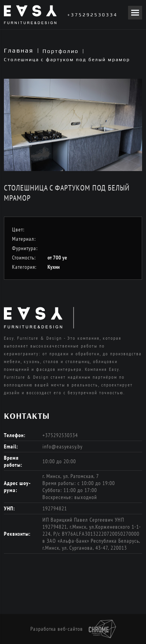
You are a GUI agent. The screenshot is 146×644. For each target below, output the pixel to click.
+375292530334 (92, 15)
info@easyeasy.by (62, 446)
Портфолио (61, 51)
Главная (19, 50)
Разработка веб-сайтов (73, 629)
